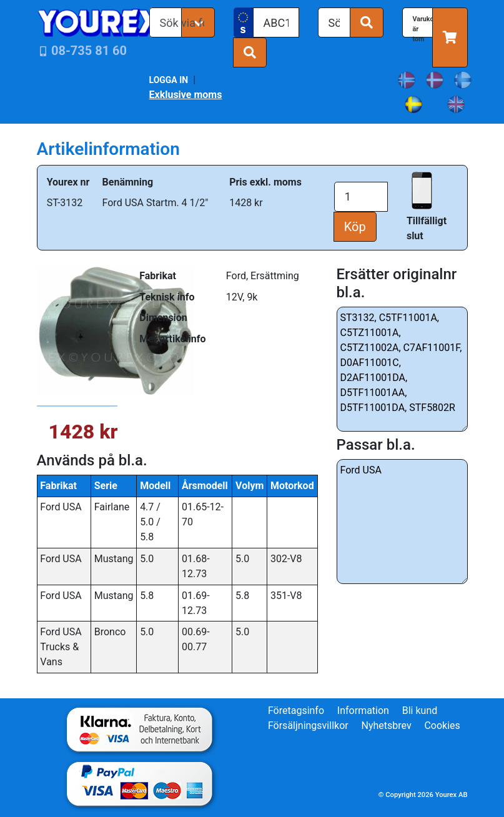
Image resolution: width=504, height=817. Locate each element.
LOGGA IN (169, 80)
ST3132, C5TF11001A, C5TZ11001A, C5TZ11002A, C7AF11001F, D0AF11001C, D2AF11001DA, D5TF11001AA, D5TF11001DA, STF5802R (402, 369)
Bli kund (420, 711)
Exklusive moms (186, 95)
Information (363, 711)
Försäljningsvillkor (308, 725)
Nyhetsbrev (386, 725)
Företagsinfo (296, 711)
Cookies (442, 725)
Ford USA (402, 522)
